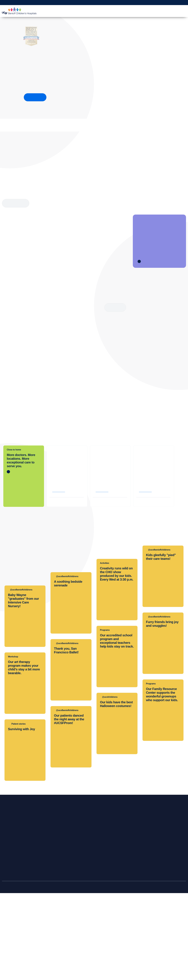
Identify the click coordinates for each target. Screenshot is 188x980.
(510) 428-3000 (60, 577)
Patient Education (128, 11)
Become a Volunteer (161, 918)
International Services (14, 934)
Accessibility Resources (89, 934)
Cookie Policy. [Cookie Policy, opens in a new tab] (89, 977)
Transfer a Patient (49, 918)
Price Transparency (13, 945)
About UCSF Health (87, 956)
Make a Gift (167, 3)
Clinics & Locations (76, 11)
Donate (155, 913)
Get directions (59, 589)
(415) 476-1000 (103, 577)
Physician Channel (49, 929)
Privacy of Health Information (91, 945)
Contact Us (83, 918)
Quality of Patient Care (88, 940)
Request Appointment (123, 3)
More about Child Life (16, 203)
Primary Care (10, 924)
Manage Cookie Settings (141, 970)
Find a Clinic (10, 918)
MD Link (45, 924)
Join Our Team (158, 924)
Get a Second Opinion (151, 3)
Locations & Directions (15, 940)
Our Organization (86, 913)
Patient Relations (86, 924)
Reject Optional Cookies (166, 970)
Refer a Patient (180, 3)
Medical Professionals (150, 11)
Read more (115, 307)
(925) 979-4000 (147, 577)
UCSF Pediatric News (88, 950)
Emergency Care (12, 929)
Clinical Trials (120, 913)
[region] (94, 970)
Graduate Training (123, 924)
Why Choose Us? (173, 11)
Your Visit (111, 11)
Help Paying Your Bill (14, 950)
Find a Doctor (96, 11)
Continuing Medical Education (128, 918)
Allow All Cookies (119, 970)
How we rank (35, 97)
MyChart (137, 3)
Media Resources (86, 929)
